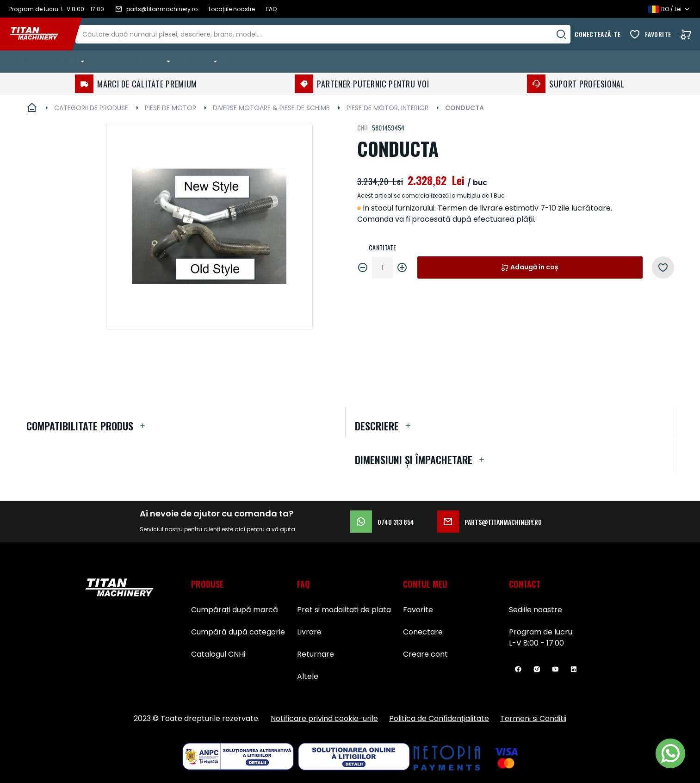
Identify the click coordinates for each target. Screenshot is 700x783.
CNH (363, 127)
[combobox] (332, 34)
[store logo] (41, 34)
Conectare (423, 632)
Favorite (658, 34)
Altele (308, 676)
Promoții (245, 61)
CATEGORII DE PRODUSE (91, 108)
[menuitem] (49, 62)
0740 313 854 (382, 522)
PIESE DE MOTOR (170, 108)
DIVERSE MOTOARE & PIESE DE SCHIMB (271, 108)
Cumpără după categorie (238, 632)
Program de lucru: (541, 632)
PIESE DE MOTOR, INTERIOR (387, 108)
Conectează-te (598, 34)
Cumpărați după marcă (235, 610)
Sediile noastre (536, 610)
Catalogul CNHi (218, 654)
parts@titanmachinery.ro (489, 522)
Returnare (316, 654)
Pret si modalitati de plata (344, 610)
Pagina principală (32, 108)
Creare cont (425, 654)
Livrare (309, 632)
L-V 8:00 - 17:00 (536, 643)
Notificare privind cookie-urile (324, 718)
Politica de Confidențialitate (439, 718)
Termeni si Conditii (533, 718)
